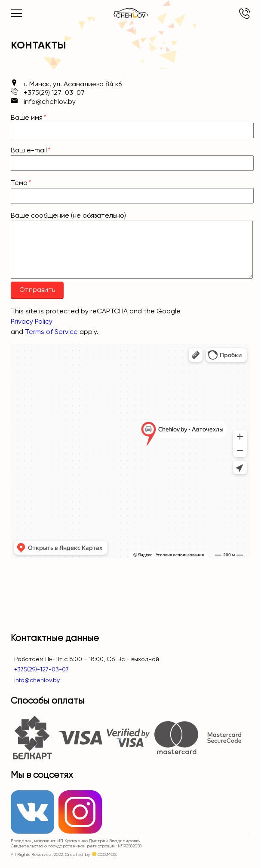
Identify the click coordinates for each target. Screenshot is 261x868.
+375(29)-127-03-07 (40, 669)
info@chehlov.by (35, 680)
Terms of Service (51, 332)
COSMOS (107, 854)
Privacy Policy (32, 321)
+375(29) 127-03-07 (245, 13)
